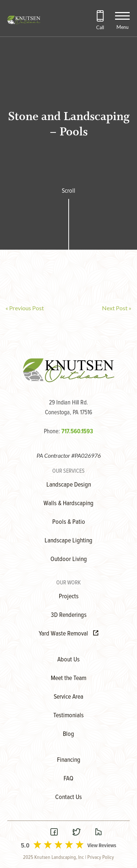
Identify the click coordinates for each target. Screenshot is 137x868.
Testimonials (68, 716)
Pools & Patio (69, 522)
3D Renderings (69, 615)
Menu (123, 27)
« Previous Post (25, 308)
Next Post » (117, 308)
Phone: (68, 432)
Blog (68, 734)
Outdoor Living (69, 559)
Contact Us (68, 797)
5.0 (25, 846)
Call (100, 27)
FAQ (68, 779)
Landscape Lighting (68, 541)
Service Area (68, 697)
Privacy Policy (101, 857)
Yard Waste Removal (68, 634)
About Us (68, 660)
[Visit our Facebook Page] (54, 833)
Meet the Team (68, 678)
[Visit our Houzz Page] (98, 833)
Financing (69, 760)
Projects (69, 597)
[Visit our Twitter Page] (76, 833)
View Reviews (102, 846)
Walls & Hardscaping (68, 504)
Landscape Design (69, 485)
